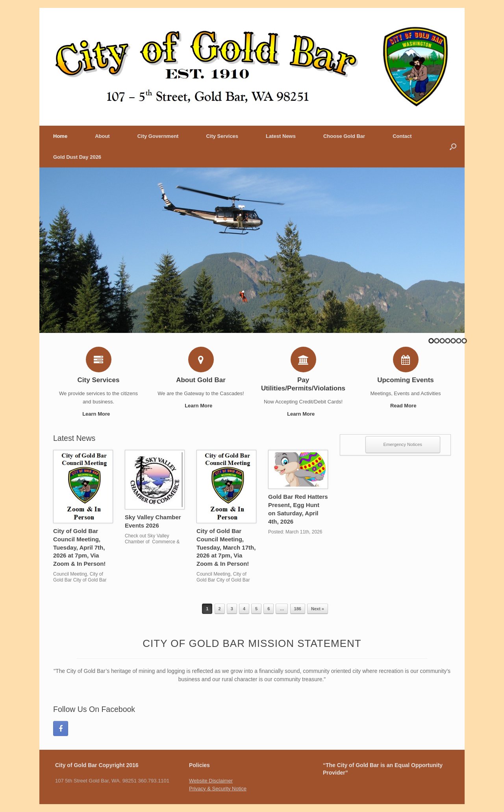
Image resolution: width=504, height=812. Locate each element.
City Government (158, 136)
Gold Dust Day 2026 (77, 157)
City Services (222, 136)
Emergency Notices (403, 444)
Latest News (281, 136)
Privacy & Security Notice (218, 789)
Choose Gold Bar (344, 136)
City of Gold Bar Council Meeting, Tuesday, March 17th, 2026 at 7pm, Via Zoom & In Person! (226, 547)
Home (60, 136)
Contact (402, 136)
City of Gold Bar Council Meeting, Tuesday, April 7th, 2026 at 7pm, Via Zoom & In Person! (79, 547)
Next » (318, 609)
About (102, 136)
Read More (406, 406)
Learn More (98, 414)
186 (298, 609)
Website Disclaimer (211, 781)
